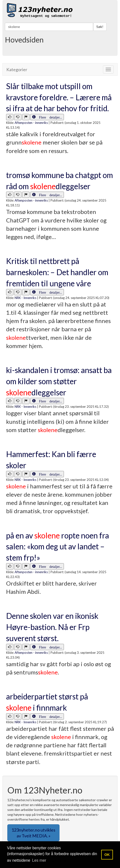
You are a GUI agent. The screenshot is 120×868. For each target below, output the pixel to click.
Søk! (100, 27)
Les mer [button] (39, 860)
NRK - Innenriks (25, 298)
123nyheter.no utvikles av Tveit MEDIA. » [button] (33, 833)
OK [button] (107, 855)
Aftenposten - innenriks (31, 123)
